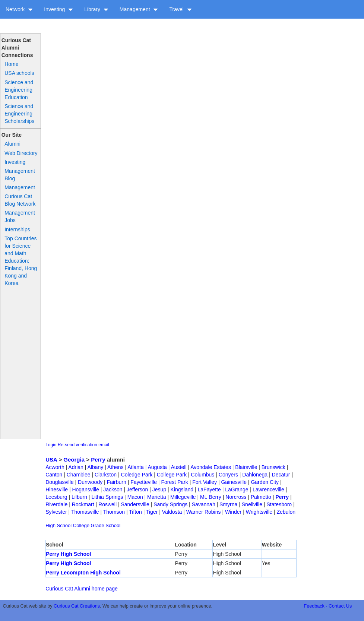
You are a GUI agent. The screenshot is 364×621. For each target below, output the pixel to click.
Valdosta (172, 512)
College (81, 525)
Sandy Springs (170, 504)
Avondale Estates (211, 467)
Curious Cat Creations (77, 606)
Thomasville (85, 512)
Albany (95, 467)
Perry (98, 460)
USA (51, 460)
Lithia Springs (107, 497)
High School (58, 525)
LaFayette (209, 489)
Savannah (204, 504)
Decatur (281, 475)
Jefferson (137, 489)
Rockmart (83, 504)
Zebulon (286, 512)
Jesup (159, 489)
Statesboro (279, 504)
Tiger (152, 512)
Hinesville (57, 489)
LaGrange (237, 489)
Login (51, 445)
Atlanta (136, 467)
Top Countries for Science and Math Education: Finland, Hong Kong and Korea (21, 261)
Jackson (113, 489)
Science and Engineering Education (19, 90)
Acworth (55, 467)
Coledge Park (137, 475)
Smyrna (228, 504)
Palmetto (261, 497)
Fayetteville (144, 482)
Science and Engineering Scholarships (19, 114)
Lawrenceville (268, 489)
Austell (178, 467)
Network (19, 9)
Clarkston (106, 475)
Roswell (107, 504)
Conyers (228, 475)
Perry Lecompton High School (83, 573)
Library (96, 9)
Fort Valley (205, 482)
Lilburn (79, 497)
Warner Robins (204, 512)
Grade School (106, 525)
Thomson (114, 512)
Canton (54, 475)
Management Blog (20, 175)
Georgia (74, 460)
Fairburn (117, 482)
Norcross (236, 497)
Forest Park (174, 482)
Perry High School (68, 554)
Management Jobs (20, 216)
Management (139, 9)
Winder (233, 512)
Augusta (157, 467)
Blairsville (246, 467)
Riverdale (56, 504)
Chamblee (79, 475)
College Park (172, 475)
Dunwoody (90, 482)
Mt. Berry (211, 497)
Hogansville (85, 489)
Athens (115, 467)
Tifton (135, 512)
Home (11, 64)
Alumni (12, 144)
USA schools (19, 73)
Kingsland (182, 489)
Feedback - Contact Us (328, 606)
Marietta (157, 497)
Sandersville (135, 504)
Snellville (252, 504)
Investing (58, 9)
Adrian (76, 467)
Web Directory (21, 153)
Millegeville (183, 497)
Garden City (265, 482)
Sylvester (56, 512)
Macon (135, 497)
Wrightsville (259, 512)
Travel (180, 9)
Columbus (202, 475)
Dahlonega (255, 475)
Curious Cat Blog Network (20, 200)
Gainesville (234, 482)
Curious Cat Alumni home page (82, 589)
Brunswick (273, 467)
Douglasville (59, 482)
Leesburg (56, 497)
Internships (17, 229)
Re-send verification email (83, 445)
